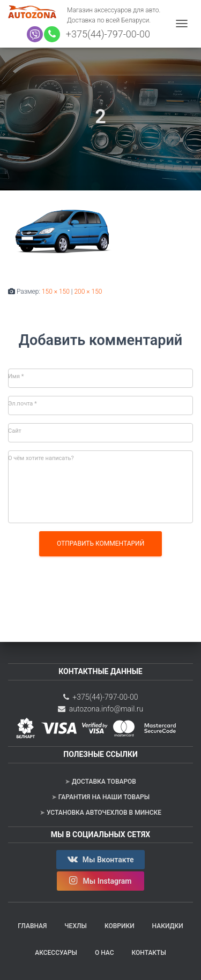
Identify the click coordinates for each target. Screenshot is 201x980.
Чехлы (76, 926)
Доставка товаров (104, 782)
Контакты (148, 953)
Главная (32, 926)
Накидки (168, 926)
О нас (105, 953)
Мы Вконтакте (100, 859)
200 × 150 (88, 292)
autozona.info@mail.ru (100, 709)
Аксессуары (56, 953)
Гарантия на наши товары (104, 797)
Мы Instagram (100, 881)
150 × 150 (56, 292)
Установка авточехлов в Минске (104, 813)
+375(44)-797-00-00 (106, 34)
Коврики (120, 926)
